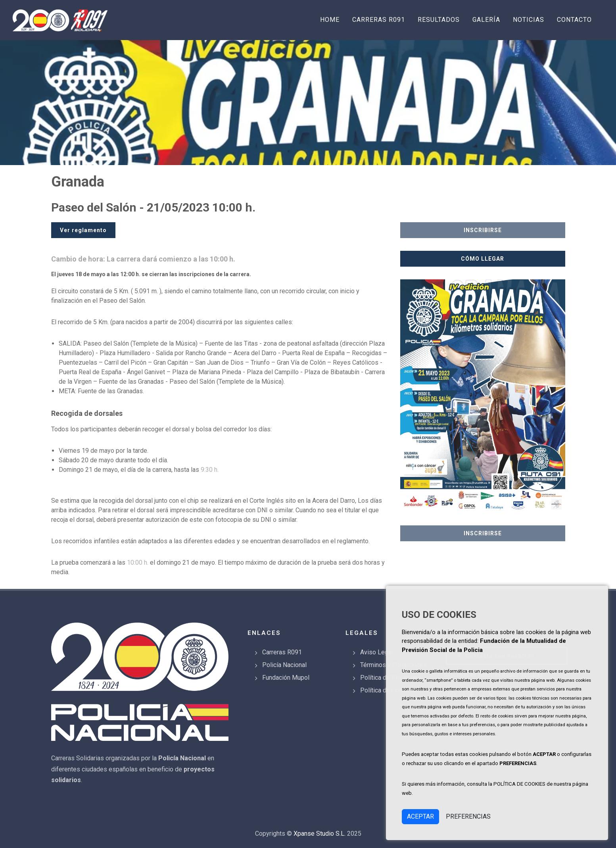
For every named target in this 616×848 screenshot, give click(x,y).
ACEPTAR (420, 816)
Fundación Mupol (286, 678)
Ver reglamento (83, 230)
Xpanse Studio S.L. (320, 834)
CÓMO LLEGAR (483, 259)
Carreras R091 (282, 652)
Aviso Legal (377, 652)
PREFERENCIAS (468, 816)
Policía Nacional (284, 665)
